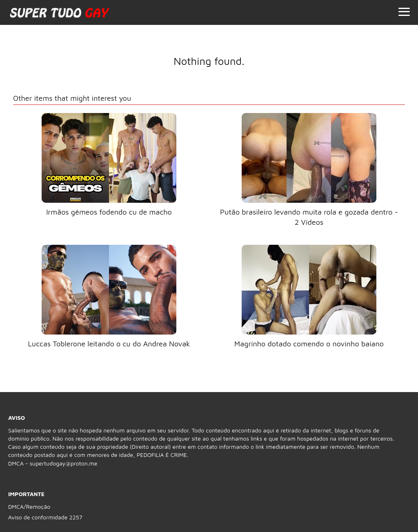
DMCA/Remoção (29, 507)
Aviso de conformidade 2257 (45, 517)
